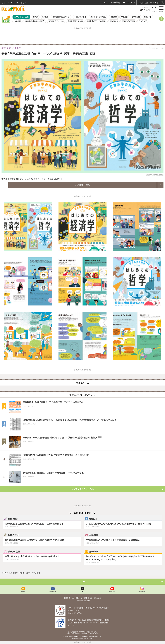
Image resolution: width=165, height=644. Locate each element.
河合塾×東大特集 (80, 17)
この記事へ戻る (82, 185)
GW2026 (114, 21)
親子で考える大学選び (98, 17)
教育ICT (93, 519)
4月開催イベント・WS (56, 21)
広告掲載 (76, 598)
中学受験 (124, 17)
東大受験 (45, 17)
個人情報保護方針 (84, 601)
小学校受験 (136, 17)
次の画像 (160, 185)
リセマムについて (95, 598)
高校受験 (114, 17)
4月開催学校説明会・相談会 (35, 21)
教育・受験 (13, 519)
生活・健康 (94, 535)
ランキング (143, 21)
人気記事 (17, 21)
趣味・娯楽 (94, 551)
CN (148, 10)
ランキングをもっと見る (82, 489)
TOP (83, 582)
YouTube (112, 592)
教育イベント (14, 535)
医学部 (35, 17)
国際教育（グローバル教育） (96, 21)
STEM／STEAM (128, 21)
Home (23, 592)
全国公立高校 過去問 (75, 21)
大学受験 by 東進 (21, 17)
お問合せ (67, 598)
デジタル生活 (14, 551)
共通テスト (148, 17)
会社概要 (84, 598)
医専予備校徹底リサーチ (61, 17)
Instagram (142, 592)
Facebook (53, 592)
